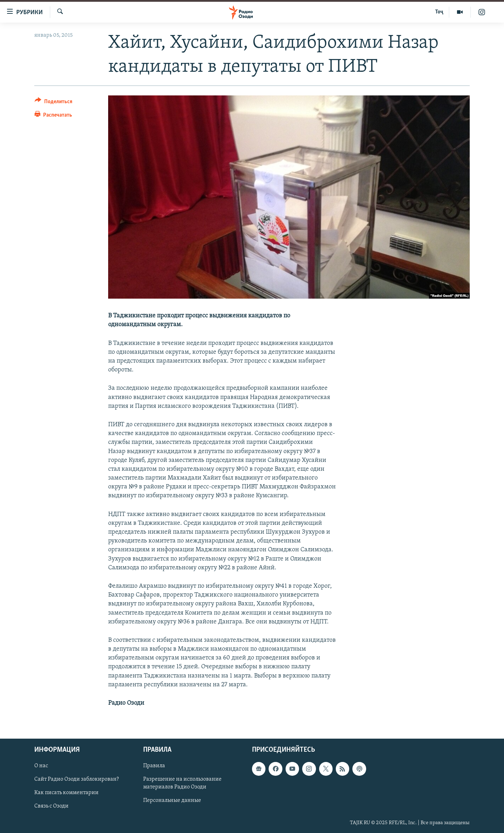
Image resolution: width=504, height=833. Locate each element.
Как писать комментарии (66, 793)
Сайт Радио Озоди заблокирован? (77, 780)
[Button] (54, 103)
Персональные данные (172, 801)
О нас (41, 766)
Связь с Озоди (51, 806)
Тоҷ (439, 12)
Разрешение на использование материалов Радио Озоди (182, 784)
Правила (154, 766)
